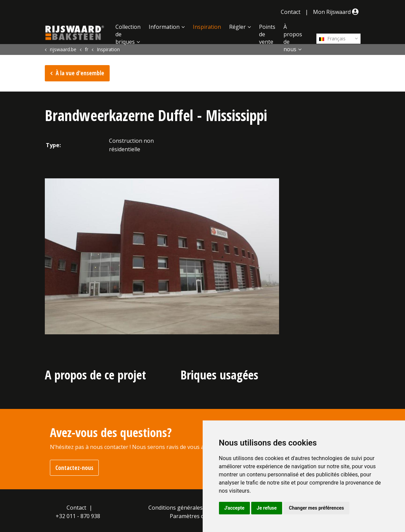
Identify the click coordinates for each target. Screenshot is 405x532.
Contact (291, 12)
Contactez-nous (74, 468)
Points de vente (267, 34)
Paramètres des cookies (200, 516)
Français (332, 38)
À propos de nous (293, 38)
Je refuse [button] (267, 508)
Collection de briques (128, 34)
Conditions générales (176, 508)
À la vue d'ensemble (80, 73)
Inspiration (207, 27)
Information (164, 27)
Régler (237, 27)
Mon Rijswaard (337, 12)
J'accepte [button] (235, 508)
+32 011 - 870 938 (78, 516)
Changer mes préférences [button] (316, 508)
